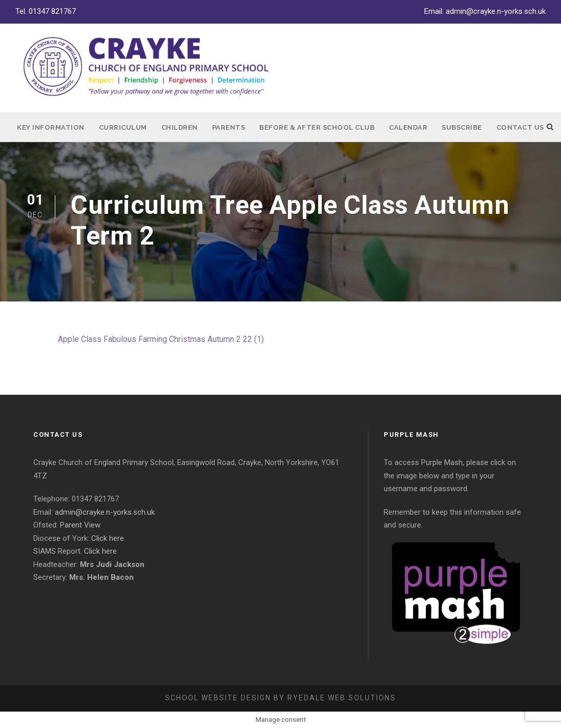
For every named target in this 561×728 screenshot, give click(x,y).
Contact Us (520, 127)
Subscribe (462, 127)
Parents (229, 127)
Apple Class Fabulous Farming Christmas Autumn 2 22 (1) (161, 339)
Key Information (51, 127)
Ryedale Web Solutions (342, 698)
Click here (108, 538)
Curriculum (123, 127)
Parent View (80, 525)
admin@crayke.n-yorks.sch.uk (496, 11)
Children (180, 127)
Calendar (408, 127)
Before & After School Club (317, 127)
